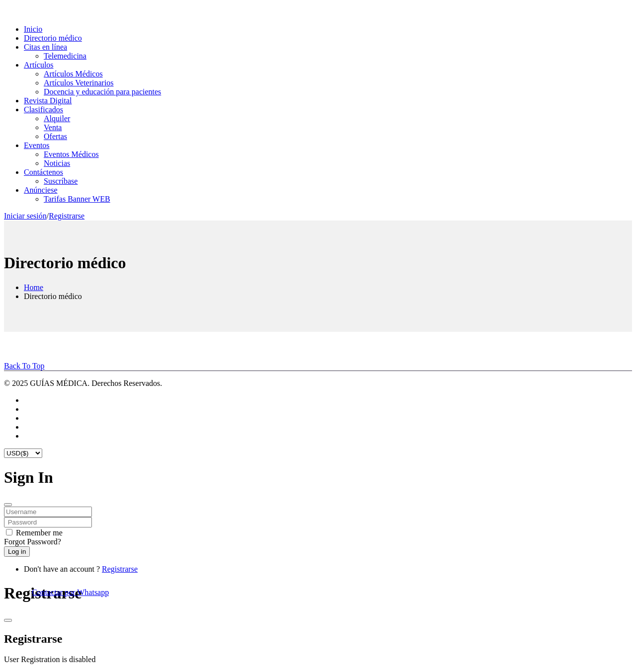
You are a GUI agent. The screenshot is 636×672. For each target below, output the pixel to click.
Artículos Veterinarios (79, 83)
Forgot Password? (33, 542)
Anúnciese (41, 190)
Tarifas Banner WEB (77, 199)
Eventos (37, 145)
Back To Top (24, 366)
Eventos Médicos (71, 154)
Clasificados (43, 110)
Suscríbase (61, 181)
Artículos (39, 65)
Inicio (33, 29)
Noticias (57, 163)
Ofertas (55, 136)
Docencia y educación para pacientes (102, 92)
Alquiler (57, 118)
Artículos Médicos (73, 74)
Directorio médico (53, 38)
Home (34, 287)
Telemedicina (65, 56)
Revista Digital (48, 101)
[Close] (8, 505)
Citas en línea (45, 47)
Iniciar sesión (25, 216)
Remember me (39, 533)
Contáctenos (43, 172)
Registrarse (67, 216)
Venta (53, 127)
